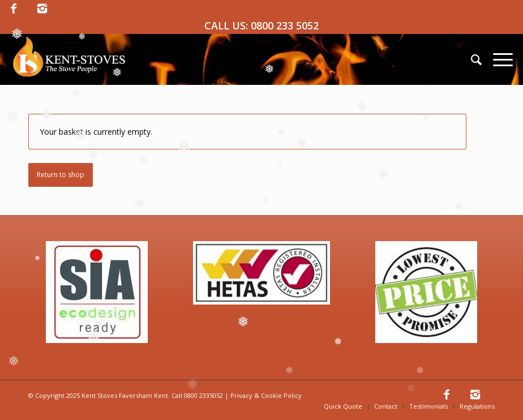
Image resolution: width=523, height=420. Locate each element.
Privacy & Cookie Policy (266, 395)
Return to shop (61, 175)
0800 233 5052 (285, 25)
